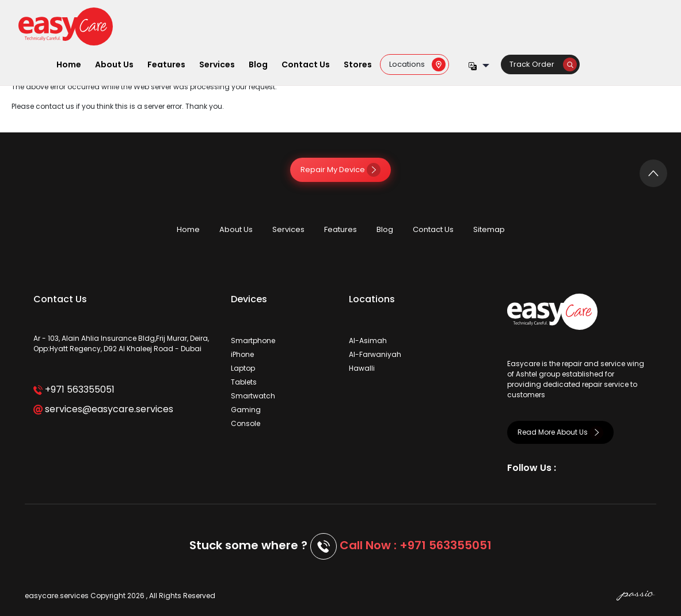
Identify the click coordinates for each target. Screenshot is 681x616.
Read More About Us (560, 432)
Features (166, 64)
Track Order (543, 64)
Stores (358, 64)
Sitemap (489, 229)
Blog (258, 64)
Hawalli (362, 368)
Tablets (244, 382)
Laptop (243, 368)
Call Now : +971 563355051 (416, 545)
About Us (114, 64)
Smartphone (253, 341)
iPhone (242, 354)
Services (217, 64)
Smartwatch (253, 396)
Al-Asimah (368, 341)
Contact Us (306, 64)
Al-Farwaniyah (375, 354)
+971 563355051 (74, 389)
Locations (417, 64)
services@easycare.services (103, 409)
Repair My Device (340, 170)
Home (69, 64)
